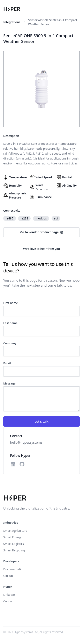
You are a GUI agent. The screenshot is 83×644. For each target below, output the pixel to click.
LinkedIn (9, 595)
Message (9, 383)
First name (11, 303)
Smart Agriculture (15, 531)
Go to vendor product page (42, 232)
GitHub (8, 576)
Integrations (12, 22)
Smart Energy (12, 537)
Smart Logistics (14, 544)
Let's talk (41, 421)
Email (7, 363)
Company (10, 343)
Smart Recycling (14, 550)
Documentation (14, 569)
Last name (10, 323)
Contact (9, 601)
